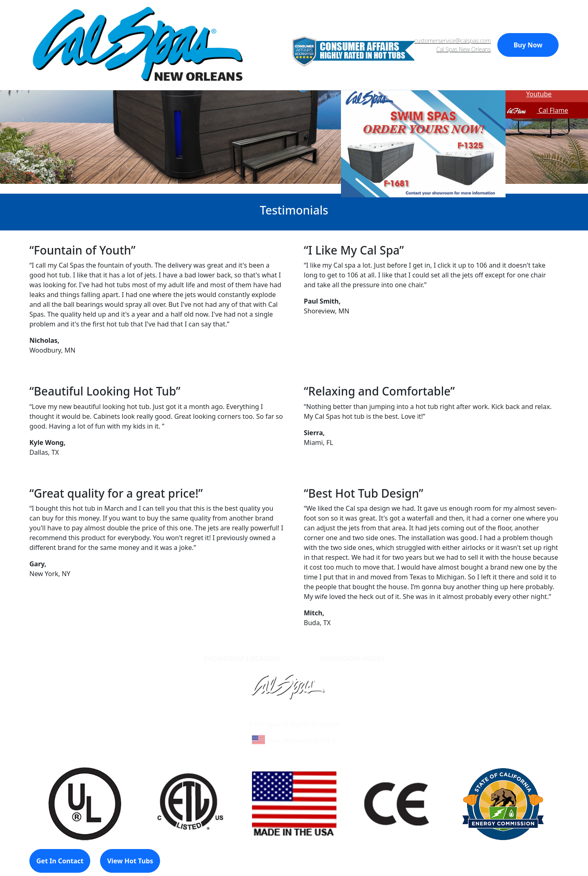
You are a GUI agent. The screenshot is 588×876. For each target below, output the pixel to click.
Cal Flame (537, 110)
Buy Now (528, 45)
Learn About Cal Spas (278, 714)
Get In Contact (60, 861)
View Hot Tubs (130, 861)
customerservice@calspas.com (453, 41)
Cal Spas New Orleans (464, 49)
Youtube (529, 94)
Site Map (329, 714)
